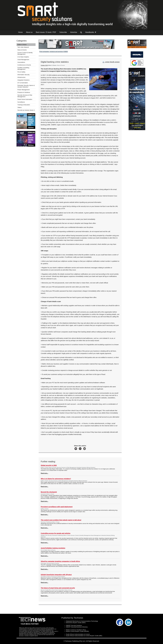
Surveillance (21, 102)
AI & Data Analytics (23, 57)
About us (29, 32)
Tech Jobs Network (23, 47)
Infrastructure (21, 77)
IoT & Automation (23, 83)
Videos (20, 107)
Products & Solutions (24, 92)
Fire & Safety (21, 72)
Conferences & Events (24, 65)
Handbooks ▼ (91, 32)
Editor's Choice (22, 45)
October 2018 (44, 65)
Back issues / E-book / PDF (46, 32)
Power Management (23, 90)
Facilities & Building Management (23, 68)
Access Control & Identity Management (25, 53)
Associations (21, 62)
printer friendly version (111, 62)
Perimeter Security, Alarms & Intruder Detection (26, 86)
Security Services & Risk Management (25, 96)
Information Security (23, 75)
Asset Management (23, 60)
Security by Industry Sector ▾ (26, 110)
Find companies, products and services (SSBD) (54, 52)
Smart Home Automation (25, 99)
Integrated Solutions (23, 80)
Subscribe (63, 32)
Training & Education (24, 105)
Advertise (74, 32)
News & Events (22, 50)
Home (20, 32)
